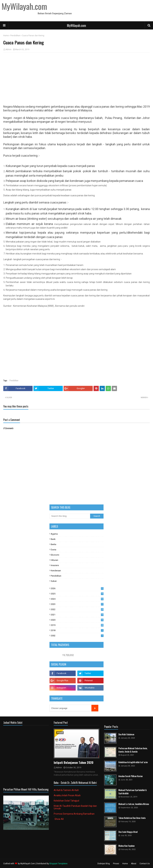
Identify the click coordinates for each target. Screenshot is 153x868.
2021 (77, 615)
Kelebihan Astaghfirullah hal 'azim (133, 762)
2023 (77, 604)
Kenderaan (56, 571)
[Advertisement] (76, 79)
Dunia (53, 550)
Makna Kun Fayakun (126, 846)
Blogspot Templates (58, 864)
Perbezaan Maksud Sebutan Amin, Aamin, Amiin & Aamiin (133, 750)
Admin (9, 49)
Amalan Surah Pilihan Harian (130, 776)
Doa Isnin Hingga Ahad (128, 832)
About (134, 864)
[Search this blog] (70, 516)
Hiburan (54, 560)
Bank (53, 539)
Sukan (54, 581)
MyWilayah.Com (28, 864)
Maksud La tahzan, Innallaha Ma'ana (134, 804)
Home (6, 36)
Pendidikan (15, 36)
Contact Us (145, 864)
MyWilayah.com (76, 25)
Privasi (116, 864)
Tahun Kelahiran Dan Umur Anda (132, 818)
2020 (77, 620)
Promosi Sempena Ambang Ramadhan (74, 814)
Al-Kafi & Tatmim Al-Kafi (66, 790)
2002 (77, 636)
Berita (53, 544)
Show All (59, 819)
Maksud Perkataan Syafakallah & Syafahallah (133, 792)
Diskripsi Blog (104, 864)
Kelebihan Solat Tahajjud (66, 801)
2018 (77, 630)
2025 (77, 594)
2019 (77, 625)
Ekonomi (55, 555)
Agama (54, 534)
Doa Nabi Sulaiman (126, 734)
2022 (77, 609)
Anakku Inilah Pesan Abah (67, 795)
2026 (77, 588)
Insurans (55, 565)
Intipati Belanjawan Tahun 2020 (74, 762)
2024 (77, 599)
